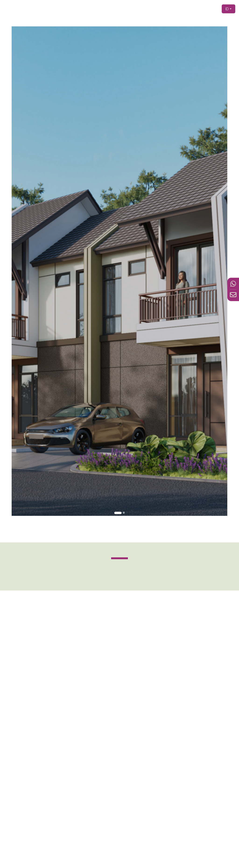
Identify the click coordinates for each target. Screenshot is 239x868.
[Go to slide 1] (118, 441)
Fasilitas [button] (185, 9)
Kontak (213, 9)
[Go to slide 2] (122, 441)
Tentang (155, 9)
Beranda (119, 9)
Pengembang (137, 9)
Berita (201, 9)
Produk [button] (169, 9)
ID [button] (227, 9)
